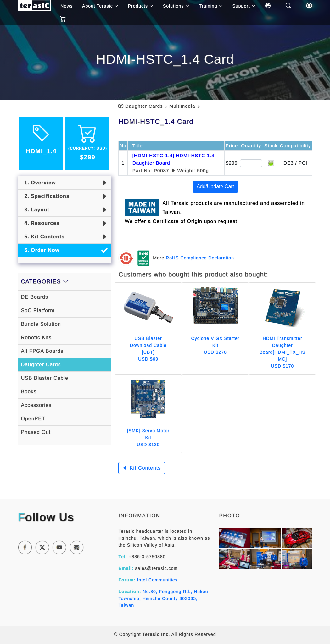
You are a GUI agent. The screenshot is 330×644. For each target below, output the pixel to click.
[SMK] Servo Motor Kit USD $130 (148, 438)
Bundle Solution (41, 324)
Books (29, 392)
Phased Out (36, 432)
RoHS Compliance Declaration (200, 258)
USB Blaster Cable (45, 378)
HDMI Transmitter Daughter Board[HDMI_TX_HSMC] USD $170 (282, 352)
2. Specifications (45, 196)
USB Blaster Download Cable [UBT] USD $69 (148, 349)
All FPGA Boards (42, 351)
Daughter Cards (144, 106)
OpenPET (33, 419)
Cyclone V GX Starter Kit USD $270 (215, 345)
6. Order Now (40, 250)
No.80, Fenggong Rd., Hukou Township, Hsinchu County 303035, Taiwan (163, 598)
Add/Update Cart (215, 186)
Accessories (36, 405)
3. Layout (35, 210)
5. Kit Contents (43, 237)
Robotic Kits (36, 338)
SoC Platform (38, 311)
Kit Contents (142, 468)
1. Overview (39, 183)
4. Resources (40, 223)
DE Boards (35, 297)
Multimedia (182, 106)
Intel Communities (157, 580)
